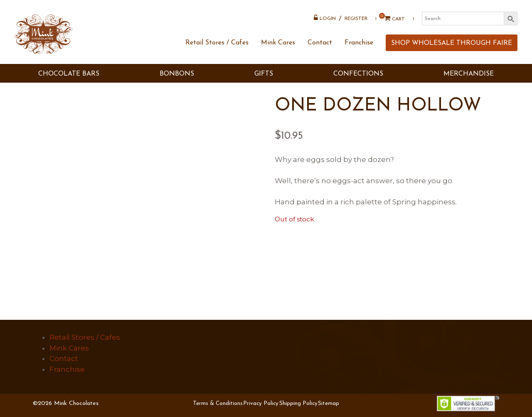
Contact (320, 43)
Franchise (359, 43)
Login (325, 18)
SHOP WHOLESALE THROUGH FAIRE (452, 43)
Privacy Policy (261, 404)
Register (356, 19)
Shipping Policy (298, 404)
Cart (392, 18)
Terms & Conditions (218, 404)
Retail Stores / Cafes (217, 43)
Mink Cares (278, 43)
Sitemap (329, 404)
